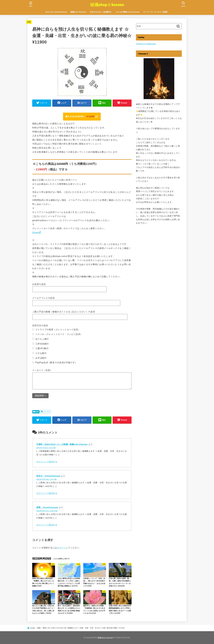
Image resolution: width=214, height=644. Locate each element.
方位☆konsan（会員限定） (101, 12)
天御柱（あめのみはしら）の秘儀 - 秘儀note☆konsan (62, 444)
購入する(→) (80, 116)
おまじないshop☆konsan (56, 12)
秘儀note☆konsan (78, 12)
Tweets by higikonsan (146, 44)
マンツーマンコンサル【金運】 (156, 12)
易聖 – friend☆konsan (47, 507)
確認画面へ (40, 396)
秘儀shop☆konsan (107, 4)
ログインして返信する (47, 462)
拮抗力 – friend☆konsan (48, 476)
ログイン (61, 548)
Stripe (35, 232)
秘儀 (29, 22)
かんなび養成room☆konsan (128, 12)
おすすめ (47, 412)
